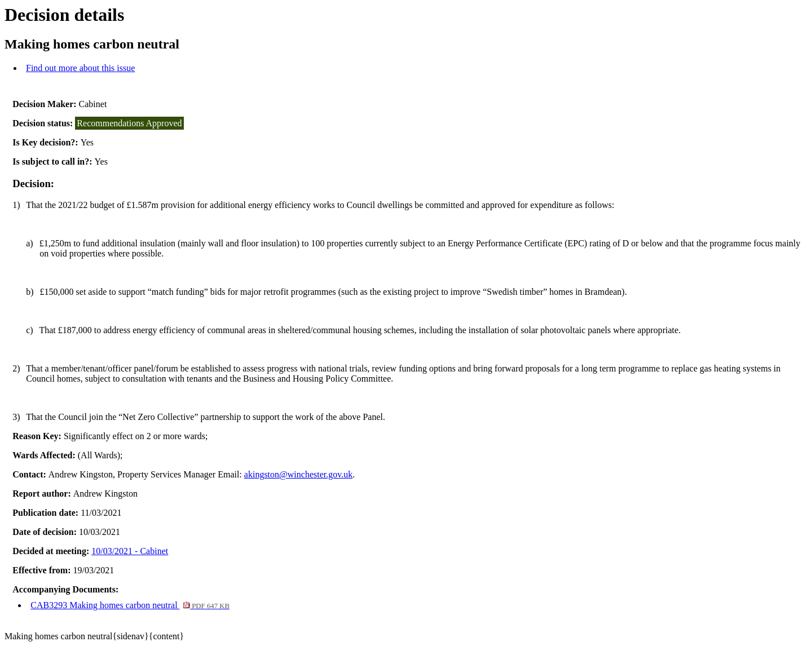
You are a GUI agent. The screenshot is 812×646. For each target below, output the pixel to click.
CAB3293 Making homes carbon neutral (130, 605)
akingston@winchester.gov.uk (298, 474)
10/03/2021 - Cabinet (130, 551)
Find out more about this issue (80, 68)
